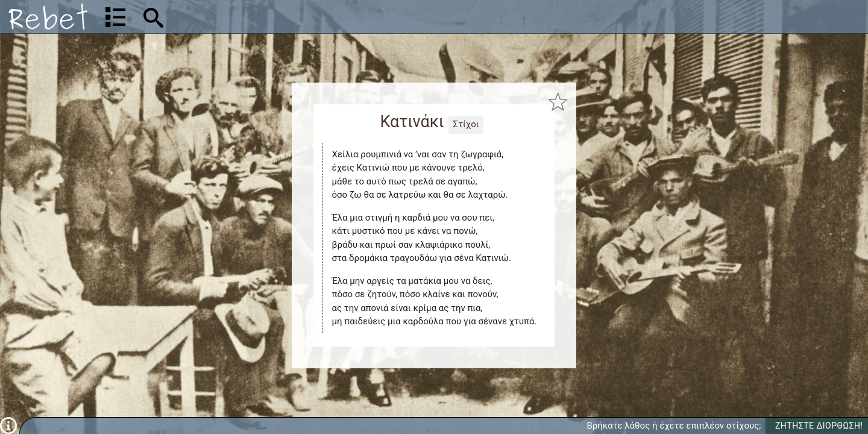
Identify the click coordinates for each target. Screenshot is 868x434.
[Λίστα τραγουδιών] (115, 17)
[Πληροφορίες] (8, 425)
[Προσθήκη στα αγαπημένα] (558, 102)
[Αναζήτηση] (233, 17)
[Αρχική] (48, 17)
